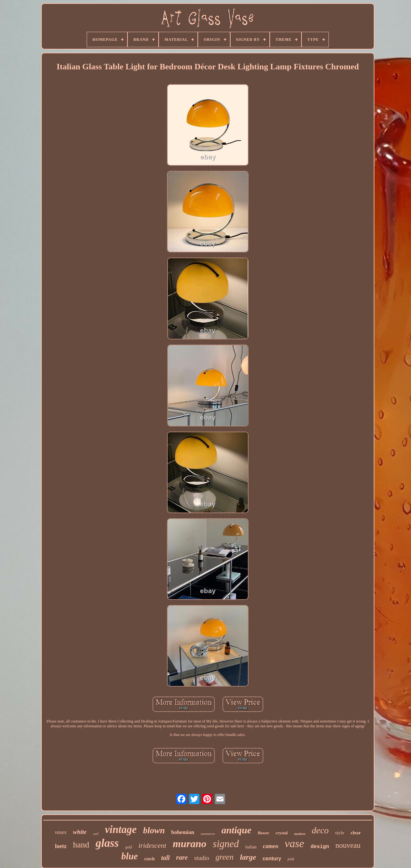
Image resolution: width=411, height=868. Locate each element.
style (340, 833)
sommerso (208, 834)
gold (129, 847)
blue (130, 856)
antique (236, 830)
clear (356, 833)
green (224, 857)
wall (96, 834)
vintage (121, 829)
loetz (61, 846)
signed (226, 844)
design (320, 847)
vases (61, 832)
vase (294, 843)
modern (300, 834)
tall (166, 858)
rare (182, 857)
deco (320, 830)
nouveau (348, 845)
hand (81, 845)
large (248, 857)
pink (291, 859)
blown (154, 830)
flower (263, 833)
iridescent (152, 845)
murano (190, 844)
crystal (282, 833)
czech (149, 859)
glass (107, 843)
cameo (271, 846)
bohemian (183, 832)
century (272, 859)
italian (251, 847)
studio (202, 858)
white (80, 832)
